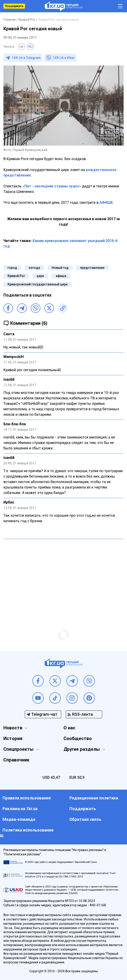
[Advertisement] (63, 575)
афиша (61, 276)
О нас (69, 728)
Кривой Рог (16, 276)
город (12, 268)
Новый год (60, 268)
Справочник (16, 760)
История (13, 738)
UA (21, 47)
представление (92, 268)
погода (34, 268)
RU (30, 47)
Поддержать (14, 6)
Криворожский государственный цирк (38, 284)
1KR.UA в (26, 58)
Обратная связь (85, 819)
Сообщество (78, 738)
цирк (40, 276)
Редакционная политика (94, 798)
